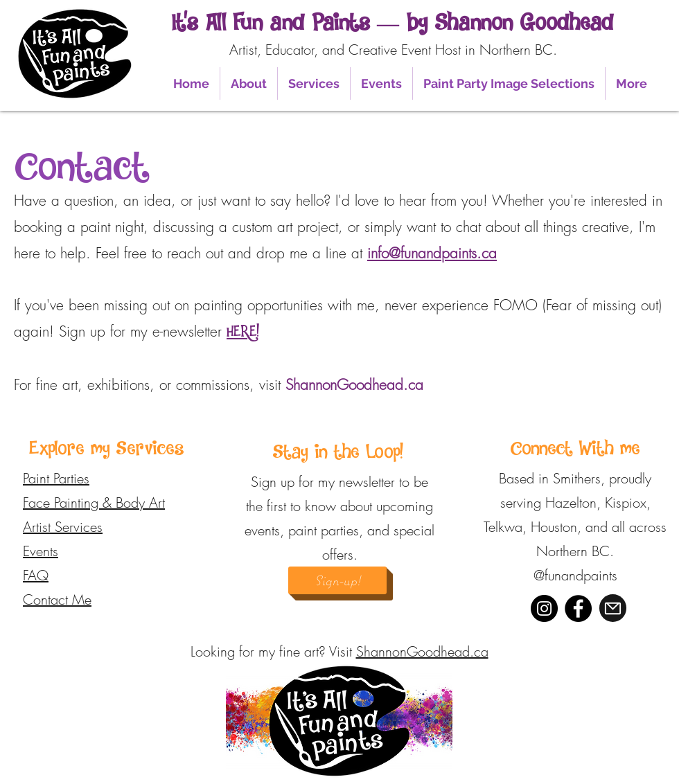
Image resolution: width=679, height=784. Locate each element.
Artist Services (63, 527)
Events (41, 551)
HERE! (243, 332)
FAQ (36, 575)
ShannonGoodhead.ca (422, 651)
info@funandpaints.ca (432, 253)
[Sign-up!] (337, 580)
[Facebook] (578, 608)
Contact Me (57, 599)
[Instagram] (544, 608)
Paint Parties (56, 478)
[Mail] (613, 608)
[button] (249, 83)
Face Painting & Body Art (94, 502)
